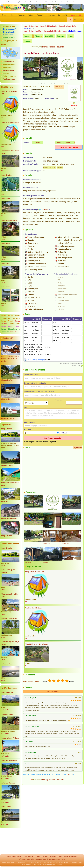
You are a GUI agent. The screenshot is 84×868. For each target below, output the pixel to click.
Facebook (38, 857)
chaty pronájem (35, 864)
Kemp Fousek (6, 198)
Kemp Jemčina (6, 244)
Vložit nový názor (53, 692)
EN (81, 20)
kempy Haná (15, 324)
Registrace (66, 857)
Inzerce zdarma (8, 70)
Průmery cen (7, 67)
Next (81, 70)
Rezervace (60, 36)
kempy (9, 857)
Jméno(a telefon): (30, 423)
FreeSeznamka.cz (9, 79)
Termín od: (28, 400)
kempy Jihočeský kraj (31, 26)
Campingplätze (29, 857)
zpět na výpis (36, 47)
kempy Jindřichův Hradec (49, 26)
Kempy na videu (9, 62)
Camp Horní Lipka (7, 693)
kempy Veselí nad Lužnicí (53, 47)
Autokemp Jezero (7, 664)
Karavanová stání (9, 26)
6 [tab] (51, 83)
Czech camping (17, 857)
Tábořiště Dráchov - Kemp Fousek (10, 152)
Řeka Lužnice (28, 29)
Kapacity (27, 36)
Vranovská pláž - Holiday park (10, 595)
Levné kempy (7, 73)
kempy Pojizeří (7, 316)
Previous (25, 70)
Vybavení (38, 36)
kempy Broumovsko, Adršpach (10, 317)
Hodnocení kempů (9, 65)
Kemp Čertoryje (7, 536)
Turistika (45, 210)
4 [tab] (45, 83)
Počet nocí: (59, 400)
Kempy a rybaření (9, 29)
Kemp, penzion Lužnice (9, 220)
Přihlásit (40, 15)
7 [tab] (55, 83)
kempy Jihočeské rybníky (68, 26)
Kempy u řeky (8, 35)
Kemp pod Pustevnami (9, 761)
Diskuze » (70, 775)
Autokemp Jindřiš (7, 465)
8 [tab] (58, 83)
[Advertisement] (10, 841)
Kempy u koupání (9, 32)
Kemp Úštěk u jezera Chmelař (8, 571)
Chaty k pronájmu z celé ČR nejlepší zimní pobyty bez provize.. (10, 351)
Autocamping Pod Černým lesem (10, 643)
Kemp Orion (6, 287)
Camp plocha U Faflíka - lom (9, 93)
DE (75, 20)
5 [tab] (48, 83)
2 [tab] (38, 83)
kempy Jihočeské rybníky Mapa (55, 31)
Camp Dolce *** (7, 501)
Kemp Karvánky (7, 175)
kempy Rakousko (57, 864)
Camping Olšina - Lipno (9, 618)
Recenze (21, 15)
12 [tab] (71, 83)
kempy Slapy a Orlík (10, 326)
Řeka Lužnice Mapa (74, 31)
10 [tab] (64, 83)
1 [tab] (35, 83)
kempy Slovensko (9, 38)
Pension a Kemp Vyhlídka (10, 738)
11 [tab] (68, 83)
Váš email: (27, 430)
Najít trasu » (59, 87)
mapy (24, 864)
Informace (51, 15)
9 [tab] (61, 83)
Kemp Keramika (7, 429)
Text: (25, 407)
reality (38, 862)
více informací (74, 2)
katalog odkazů (74, 862)
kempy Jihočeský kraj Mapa (33, 31)
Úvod (4, 15)
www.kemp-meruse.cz (64, 143)
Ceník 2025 (49, 36)
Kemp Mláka (6, 264)
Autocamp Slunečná (8, 783)
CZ (70, 20)
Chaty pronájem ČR (10, 41)
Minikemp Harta (7, 714)
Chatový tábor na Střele (9, 519)
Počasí (31, 15)
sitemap (74, 857)
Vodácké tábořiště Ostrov (10, 122)
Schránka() (63, 15)
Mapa (12, 15)
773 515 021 (37, 143)
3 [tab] (41, 83)
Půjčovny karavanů (10, 76)
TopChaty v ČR (8, 338)
